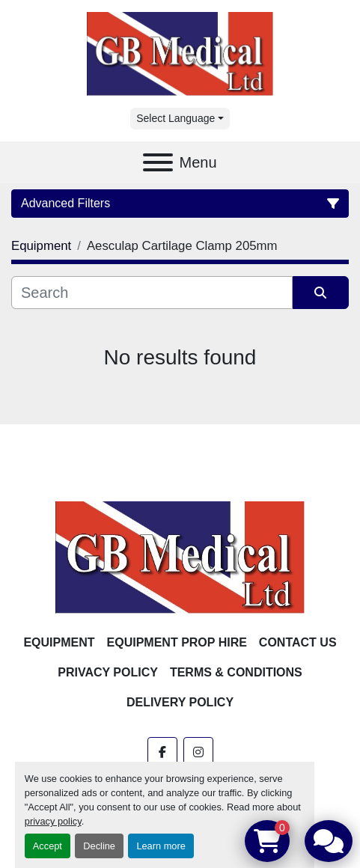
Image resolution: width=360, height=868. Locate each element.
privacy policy (53, 821)
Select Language (176, 118)
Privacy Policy (108, 672)
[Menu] (158, 162)
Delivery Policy (180, 702)
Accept (48, 846)
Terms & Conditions (236, 672)
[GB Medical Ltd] (180, 556)
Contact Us (298, 642)
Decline (99, 846)
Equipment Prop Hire (177, 642)
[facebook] (162, 752)
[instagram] (198, 752)
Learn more (161, 846)
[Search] (152, 293)
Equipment (59, 642)
